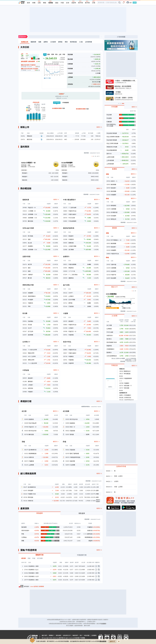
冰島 (116, 487)
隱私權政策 (103, 641)
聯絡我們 (75, 635)
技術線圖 (122, 37)
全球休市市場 (121, 466)
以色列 (120, 476)
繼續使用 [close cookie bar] (112, 641)
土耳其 (120, 487)
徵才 (81, 635)
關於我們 (44, 635)
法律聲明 (94, 635)
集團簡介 (51, 635)
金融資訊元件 (67, 635)
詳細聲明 (104, 624)
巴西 (116, 476)
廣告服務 (58, 635)
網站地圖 (87, 635)
